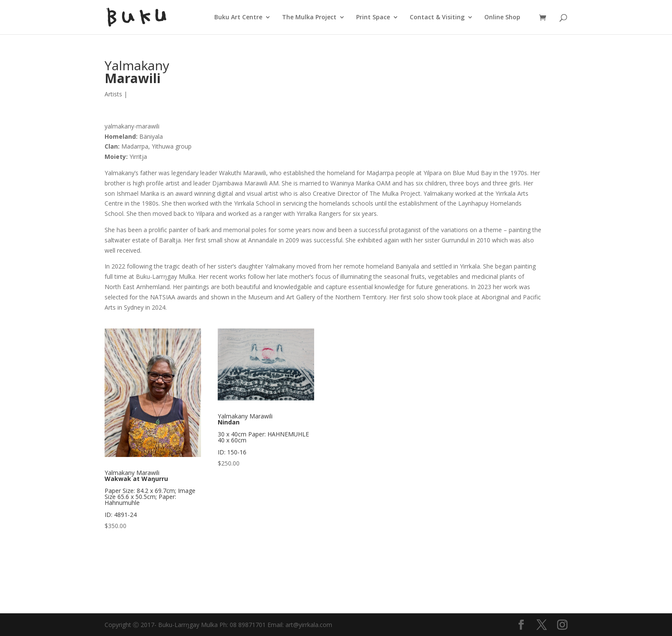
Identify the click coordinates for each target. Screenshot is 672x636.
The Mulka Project (309, 18)
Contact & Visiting (437, 18)
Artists (113, 94)
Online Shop (502, 18)
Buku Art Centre (238, 18)
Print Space (373, 18)
